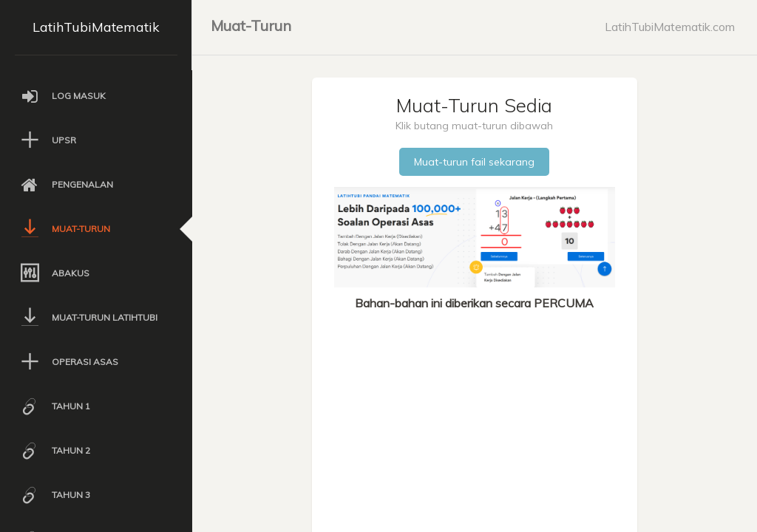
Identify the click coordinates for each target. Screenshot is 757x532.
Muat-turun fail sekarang (474, 162)
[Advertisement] (474, 423)
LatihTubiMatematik (96, 27)
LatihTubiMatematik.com (670, 27)
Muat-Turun (251, 25)
